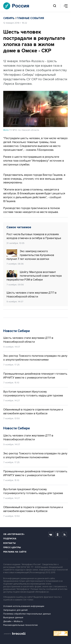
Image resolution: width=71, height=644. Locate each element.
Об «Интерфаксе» (14, 534)
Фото (6, 130)
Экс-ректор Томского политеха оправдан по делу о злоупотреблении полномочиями (35, 358)
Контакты (9, 543)
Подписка (10, 539)
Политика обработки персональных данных (27, 614)
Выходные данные (13, 617)
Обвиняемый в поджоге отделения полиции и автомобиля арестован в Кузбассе (33, 411)
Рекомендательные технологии (20, 625)
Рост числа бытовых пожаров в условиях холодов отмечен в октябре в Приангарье (34, 236)
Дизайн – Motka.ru (13, 621)
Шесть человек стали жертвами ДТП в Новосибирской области (31, 295)
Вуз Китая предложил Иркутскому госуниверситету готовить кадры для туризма (33, 394)
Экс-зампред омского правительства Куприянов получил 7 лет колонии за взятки (30, 255)
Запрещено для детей (15, 610)
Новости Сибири (16, 331)
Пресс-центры (12, 547)
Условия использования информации (24, 606)
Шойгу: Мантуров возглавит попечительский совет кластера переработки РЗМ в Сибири (34, 276)
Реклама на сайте (15, 552)
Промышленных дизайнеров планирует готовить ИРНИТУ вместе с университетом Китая (35, 376)
